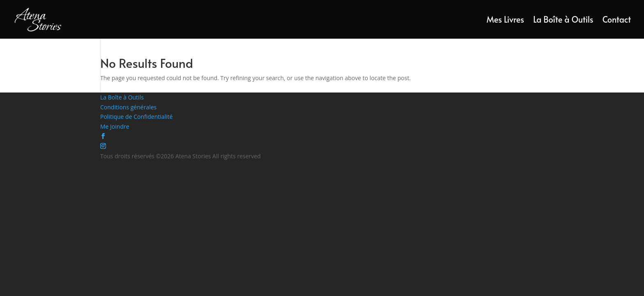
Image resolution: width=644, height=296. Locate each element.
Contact (617, 21)
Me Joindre (115, 126)
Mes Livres (505, 21)
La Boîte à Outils (563, 21)
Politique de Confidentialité (136, 117)
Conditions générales (128, 107)
